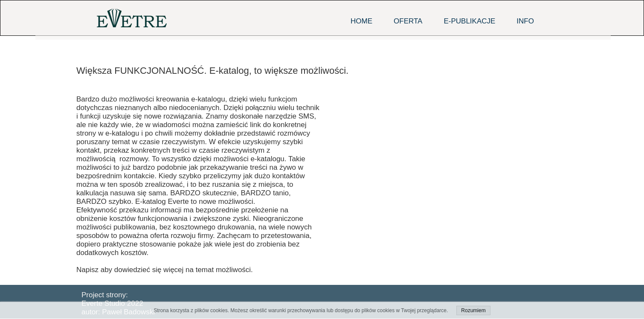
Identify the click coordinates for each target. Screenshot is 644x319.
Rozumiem (473, 310)
